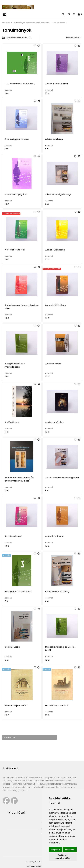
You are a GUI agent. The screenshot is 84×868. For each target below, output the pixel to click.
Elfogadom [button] (56, 850)
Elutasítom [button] (70, 850)
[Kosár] (81, 14)
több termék (9, 738)
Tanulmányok (59, 23)
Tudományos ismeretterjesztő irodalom (31, 23)
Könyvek (6, 23)
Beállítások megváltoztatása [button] (63, 857)
